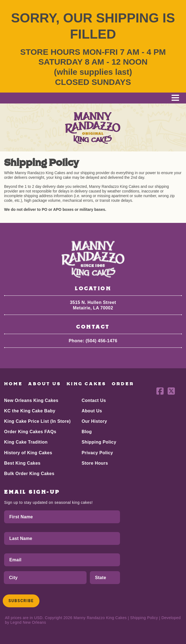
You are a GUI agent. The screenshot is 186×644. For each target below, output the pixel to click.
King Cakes (86, 384)
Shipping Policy (99, 442)
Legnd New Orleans (28, 622)
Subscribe (21, 601)
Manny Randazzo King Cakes (100, 618)
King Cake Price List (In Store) (37, 421)
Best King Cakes (22, 463)
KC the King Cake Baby (30, 411)
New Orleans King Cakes (31, 400)
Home (13, 384)
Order (123, 384)
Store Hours (95, 463)
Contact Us (94, 400)
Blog (87, 432)
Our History (94, 421)
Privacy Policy (97, 453)
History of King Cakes (28, 453)
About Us (45, 384)
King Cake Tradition (26, 442)
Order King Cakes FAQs (30, 432)
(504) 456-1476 (102, 341)
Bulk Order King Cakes (29, 474)
